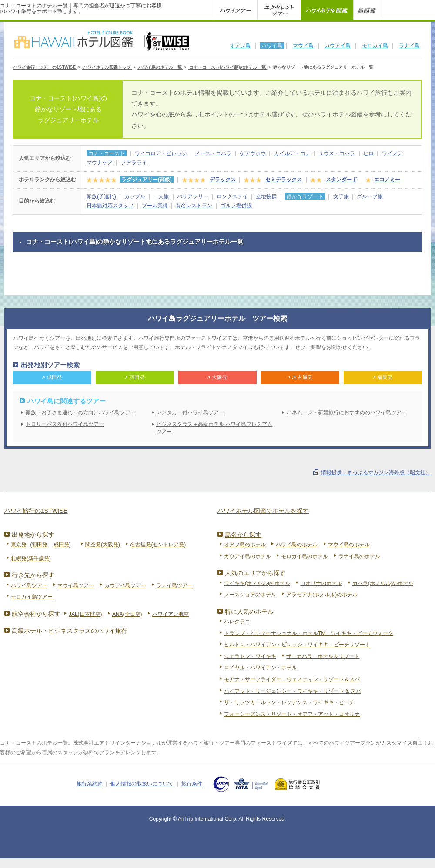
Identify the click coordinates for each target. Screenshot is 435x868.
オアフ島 (240, 46)
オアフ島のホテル (245, 545)
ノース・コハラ (213, 153)
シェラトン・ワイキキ (250, 656)
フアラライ (134, 163)
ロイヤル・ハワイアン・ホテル (261, 668)
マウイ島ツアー (76, 585)
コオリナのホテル (321, 583)
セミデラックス (284, 180)
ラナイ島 (409, 46)
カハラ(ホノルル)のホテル (383, 583)
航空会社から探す (36, 614)
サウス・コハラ (337, 153)
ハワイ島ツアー (29, 585)
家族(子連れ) (101, 196)
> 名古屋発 (300, 377)
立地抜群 (266, 196)
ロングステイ (232, 196)
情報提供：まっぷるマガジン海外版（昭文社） (376, 472)
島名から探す (243, 535)
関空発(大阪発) (103, 545)
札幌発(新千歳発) (31, 559)
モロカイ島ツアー (32, 597)
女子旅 (341, 196)
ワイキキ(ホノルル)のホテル (257, 583)
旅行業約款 (90, 784)
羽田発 (40, 545)
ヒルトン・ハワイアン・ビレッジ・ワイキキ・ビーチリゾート (297, 645)
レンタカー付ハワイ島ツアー (190, 412)
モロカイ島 (375, 46)
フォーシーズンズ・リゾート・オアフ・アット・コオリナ (292, 714)
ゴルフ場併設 (236, 206)
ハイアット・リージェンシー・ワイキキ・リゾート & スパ (293, 691)
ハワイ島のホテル (297, 545)
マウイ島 (303, 46)
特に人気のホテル (249, 612)
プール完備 (155, 206)
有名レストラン (194, 206)
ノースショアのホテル (250, 595)
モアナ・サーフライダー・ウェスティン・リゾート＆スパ (292, 679)
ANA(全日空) (127, 614)
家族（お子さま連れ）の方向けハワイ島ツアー (80, 412)
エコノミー (387, 180)
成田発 (61, 545)
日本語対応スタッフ (110, 206)
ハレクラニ (237, 622)
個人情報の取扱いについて (142, 784)
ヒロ (368, 153)
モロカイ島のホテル (304, 556)
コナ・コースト (107, 153)
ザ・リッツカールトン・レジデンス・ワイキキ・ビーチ (289, 702)
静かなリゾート (305, 196)
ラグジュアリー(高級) (147, 180)
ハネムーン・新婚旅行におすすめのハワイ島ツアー (347, 412)
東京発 (19, 545)
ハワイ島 (272, 46)
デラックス (223, 180)
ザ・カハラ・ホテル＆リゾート (323, 656)
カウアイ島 (338, 46)
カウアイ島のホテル (248, 556)
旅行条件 (192, 784)
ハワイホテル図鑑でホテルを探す (263, 511)
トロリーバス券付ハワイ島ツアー (65, 424)
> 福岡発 (383, 377)
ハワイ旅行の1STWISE (36, 511)
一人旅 (161, 196)
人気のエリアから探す (255, 573)
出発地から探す (33, 535)
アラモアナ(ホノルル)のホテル (322, 595)
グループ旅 (370, 196)
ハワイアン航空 (171, 614)
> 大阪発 (217, 377)
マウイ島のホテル (349, 545)
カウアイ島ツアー (125, 585)
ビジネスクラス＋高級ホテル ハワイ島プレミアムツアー (214, 428)
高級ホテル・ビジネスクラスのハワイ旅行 (70, 631)
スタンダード (341, 180)
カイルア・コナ (292, 153)
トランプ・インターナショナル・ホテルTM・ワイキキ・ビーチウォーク (309, 633)
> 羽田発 (135, 377)
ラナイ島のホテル (359, 556)
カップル (135, 196)
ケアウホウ (253, 153)
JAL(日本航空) (85, 614)
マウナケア (100, 163)
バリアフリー (193, 196)
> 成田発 (52, 377)
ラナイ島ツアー (174, 585)
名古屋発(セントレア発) (158, 545)
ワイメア (392, 153)
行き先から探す (33, 575)
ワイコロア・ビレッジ (161, 153)
